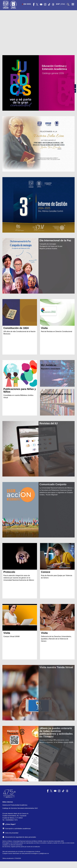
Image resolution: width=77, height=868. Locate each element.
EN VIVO (26, 4)
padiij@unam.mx (44, 853)
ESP (58, 4)
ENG (63, 4)
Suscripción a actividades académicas (17, 828)
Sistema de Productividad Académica (15, 805)
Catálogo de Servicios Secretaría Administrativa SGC (20, 808)
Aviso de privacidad (10, 833)
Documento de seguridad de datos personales (19, 837)
